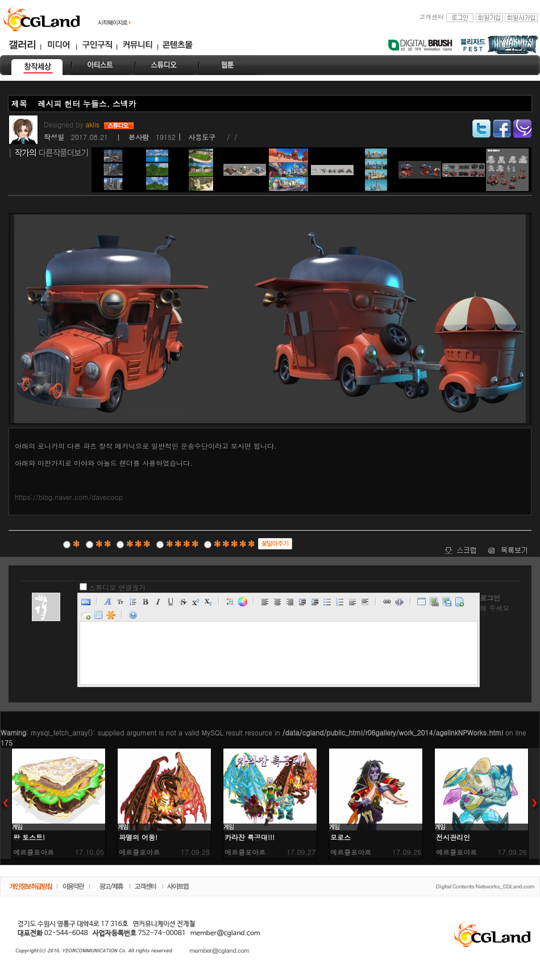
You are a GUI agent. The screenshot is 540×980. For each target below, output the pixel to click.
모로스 (340, 837)
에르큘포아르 (34, 852)
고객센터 (431, 17)
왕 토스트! (29, 837)
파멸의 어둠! (138, 837)
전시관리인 (453, 837)
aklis (94, 124)
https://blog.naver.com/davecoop (69, 497)
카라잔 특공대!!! (250, 837)
